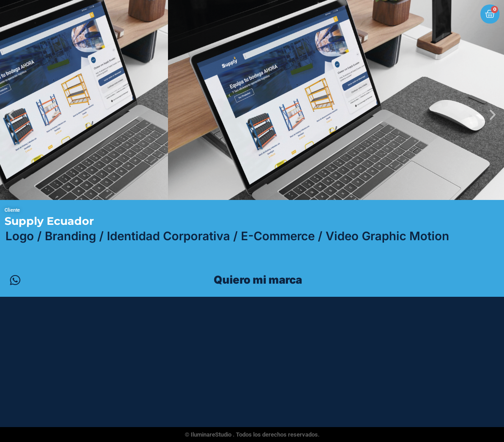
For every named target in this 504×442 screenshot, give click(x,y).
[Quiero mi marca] (15, 280)
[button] (11, 115)
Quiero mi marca (258, 280)
